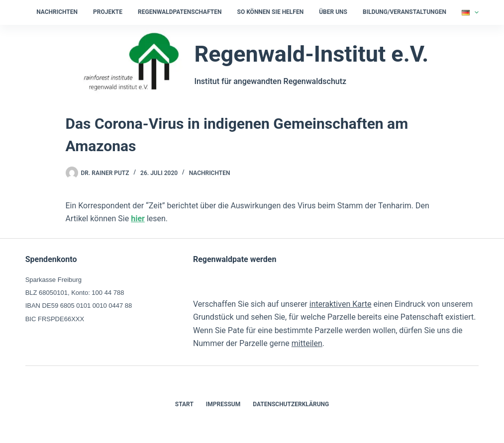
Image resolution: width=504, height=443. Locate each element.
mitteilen (307, 343)
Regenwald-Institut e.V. (311, 54)
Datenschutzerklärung (291, 404)
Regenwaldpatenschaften (180, 12)
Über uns (333, 12)
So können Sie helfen (271, 12)
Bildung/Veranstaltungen (404, 12)
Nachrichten (57, 12)
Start (184, 404)
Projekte (108, 12)
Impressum (223, 404)
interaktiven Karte (341, 304)
